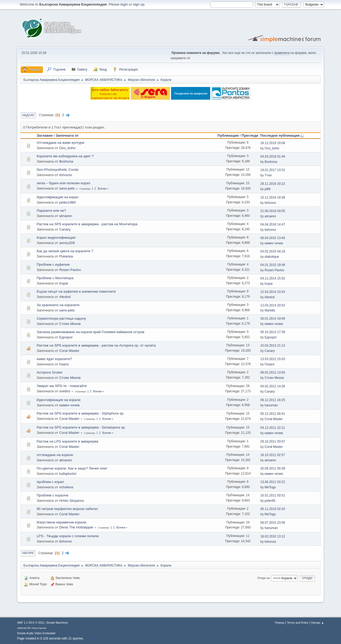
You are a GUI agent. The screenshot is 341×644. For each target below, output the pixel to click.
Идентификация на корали (59, 400)
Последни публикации (282, 135)
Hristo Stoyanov (72, 501)
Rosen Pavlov (70, 270)
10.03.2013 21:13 (273, 346)
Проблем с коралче (52, 495)
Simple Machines (57, 623)
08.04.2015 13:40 (273, 238)
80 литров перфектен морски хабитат (67, 509)
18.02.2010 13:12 (273, 536)
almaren (66, 216)
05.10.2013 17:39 (273, 332)
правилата (282, 53)
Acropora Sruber (50, 372)
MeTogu (270, 487)
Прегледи (250, 135)
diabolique (272, 257)
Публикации (228, 135)
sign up (139, 4)
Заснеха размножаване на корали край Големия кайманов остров (90, 332)
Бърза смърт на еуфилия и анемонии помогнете (76, 291)
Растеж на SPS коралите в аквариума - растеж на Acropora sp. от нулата (96, 345)
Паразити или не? (51, 211)
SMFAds (22, 628)
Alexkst (65, 297)
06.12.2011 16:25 (273, 400)
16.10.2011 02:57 (273, 455)
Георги (269, 364)
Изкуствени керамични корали (61, 522)
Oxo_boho (68, 148)
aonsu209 (67, 243)
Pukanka (66, 256)
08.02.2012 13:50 (273, 372)
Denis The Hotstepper (76, 527)
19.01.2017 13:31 (273, 170)
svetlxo (65, 391)
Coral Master (69, 351)
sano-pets (67, 188)
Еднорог (66, 337)
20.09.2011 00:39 (273, 468)
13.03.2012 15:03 (273, 359)
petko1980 (68, 202)
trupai (64, 283)
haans (64, 364)
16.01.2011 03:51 (273, 495)
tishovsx (66, 175)
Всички (102, 189)
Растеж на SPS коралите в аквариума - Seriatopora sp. (81, 427)
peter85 (270, 501)
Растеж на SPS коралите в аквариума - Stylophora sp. (80, 413)
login (124, 4)
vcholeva (66, 487)
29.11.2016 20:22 (273, 184)
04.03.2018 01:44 (273, 157)
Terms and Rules (298, 623)
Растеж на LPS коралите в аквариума (67, 441)
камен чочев (274, 243)
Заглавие (45, 135)
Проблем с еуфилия (53, 264)
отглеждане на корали (55, 455)
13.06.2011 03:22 (273, 482)
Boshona (66, 161)
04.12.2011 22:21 (273, 428)
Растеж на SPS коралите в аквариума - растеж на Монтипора (87, 224)
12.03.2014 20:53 (273, 305)
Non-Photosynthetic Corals (58, 170)
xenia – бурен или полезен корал (63, 183)
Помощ (280, 623)
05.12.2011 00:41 (273, 414)
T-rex (268, 175)
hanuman (271, 405)
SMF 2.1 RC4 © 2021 (31, 623)
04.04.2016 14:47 (273, 224)
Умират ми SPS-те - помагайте (62, 386)
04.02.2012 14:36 (273, 386)
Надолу (28, 115)
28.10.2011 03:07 (273, 441)
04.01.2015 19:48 (273, 265)
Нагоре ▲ (317, 623)
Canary (65, 229)
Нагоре (28, 553)
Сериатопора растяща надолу (61, 318)
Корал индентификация (56, 238)
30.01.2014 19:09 (273, 319)
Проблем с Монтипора (55, 278)
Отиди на (264, 578)
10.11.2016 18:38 (273, 197)
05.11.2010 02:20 (273, 509)
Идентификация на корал (57, 197)
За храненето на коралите (58, 305)
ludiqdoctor (68, 474)
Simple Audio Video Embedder (36, 633)
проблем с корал (50, 482)
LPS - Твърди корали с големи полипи (68, 536)
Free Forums (39, 628)
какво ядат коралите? (54, 359)
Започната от (67, 135)
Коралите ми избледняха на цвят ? (65, 156)
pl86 (268, 189)
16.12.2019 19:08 (273, 143)
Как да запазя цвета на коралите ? (65, 251)
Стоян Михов (70, 324)
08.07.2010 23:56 (273, 523)
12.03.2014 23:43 (273, 292)
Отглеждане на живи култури (60, 143)
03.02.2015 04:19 (273, 251)
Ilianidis (270, 310)
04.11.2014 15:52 (273, 278)
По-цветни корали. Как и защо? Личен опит (72, 468)
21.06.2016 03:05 (273, 211)
